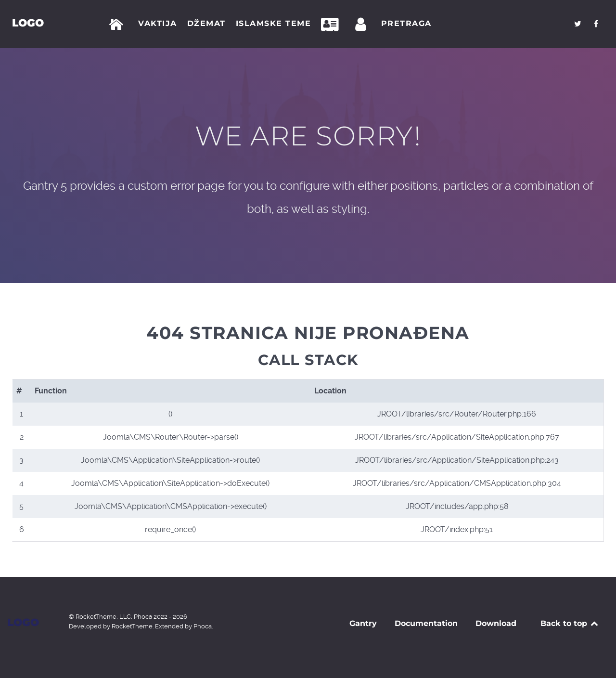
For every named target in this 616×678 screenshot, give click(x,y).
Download (496, 623)
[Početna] (118, 25)
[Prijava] (362, 25)
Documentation (426, 623)
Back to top (570, 623)
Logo (28, 23)
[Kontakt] (333, 25)
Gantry (363, 623)
